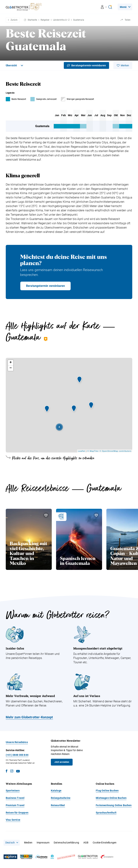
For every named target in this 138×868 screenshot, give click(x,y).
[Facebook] (7, 771)
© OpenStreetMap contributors (115, 451)
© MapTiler (93, 451)
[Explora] (10, 857)
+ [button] (11, 363)
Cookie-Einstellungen (105, 843)
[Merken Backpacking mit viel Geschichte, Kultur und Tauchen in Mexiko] (46, 515)
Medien (28, 843)
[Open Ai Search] (110, 7)
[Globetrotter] (88, 857)
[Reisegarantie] (107, 857)
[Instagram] (12, 771)
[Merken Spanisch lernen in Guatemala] (96, 515)
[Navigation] (125, 7)
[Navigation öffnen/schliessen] (104, 7)
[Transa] (26, 857)
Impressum (43, 843)
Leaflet (82, 451)
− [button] (11, 368)
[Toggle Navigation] (15, 65)
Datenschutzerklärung (66, 843)
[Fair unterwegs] (66, 857)
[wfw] (52, 857)
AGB (86, 843)
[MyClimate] (41, 857)
